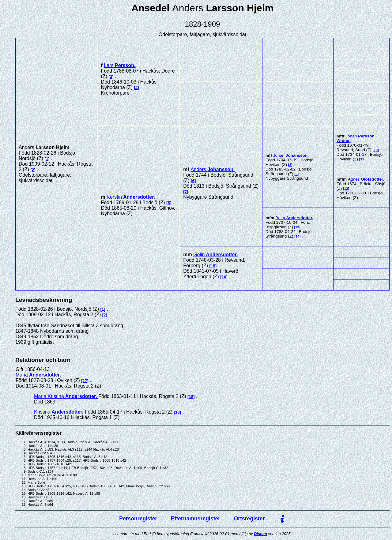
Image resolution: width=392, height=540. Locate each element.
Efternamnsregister (196, 519)
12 (346, 189)
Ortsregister (249, 519)
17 (85, 381)
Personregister (138, 519)
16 (224, 277)
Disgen (260, 534)
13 (297, 227)
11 (362, 159)
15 (213, 266)
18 (191, 397)
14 (298, 236)
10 (376, 150)
